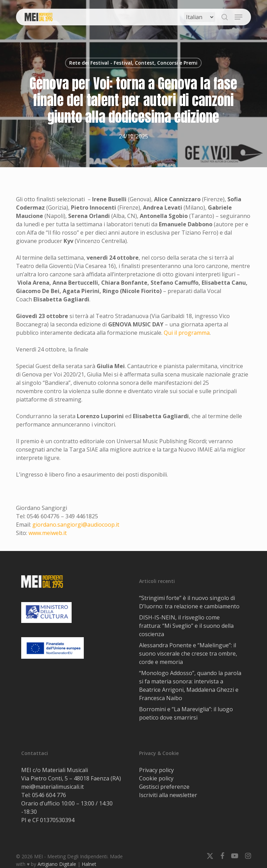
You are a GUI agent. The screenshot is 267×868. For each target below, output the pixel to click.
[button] (238, 17)
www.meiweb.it (48, 533)
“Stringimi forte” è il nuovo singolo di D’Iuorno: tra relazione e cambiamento (189, 602)
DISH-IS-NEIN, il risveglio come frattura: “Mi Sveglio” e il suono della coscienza (186, 626)
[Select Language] (200, 17)
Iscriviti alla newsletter (168, 795)
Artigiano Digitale (57, 864)
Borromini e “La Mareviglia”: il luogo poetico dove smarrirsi (186, 713)
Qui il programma (187, 333)
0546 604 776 (49, 795)
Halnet (89, 864)
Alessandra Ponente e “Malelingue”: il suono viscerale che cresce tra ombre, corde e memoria (188, 654)
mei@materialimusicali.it (52, 787)
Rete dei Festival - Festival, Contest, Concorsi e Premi (133, 63)
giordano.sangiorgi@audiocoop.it (76, 525)
